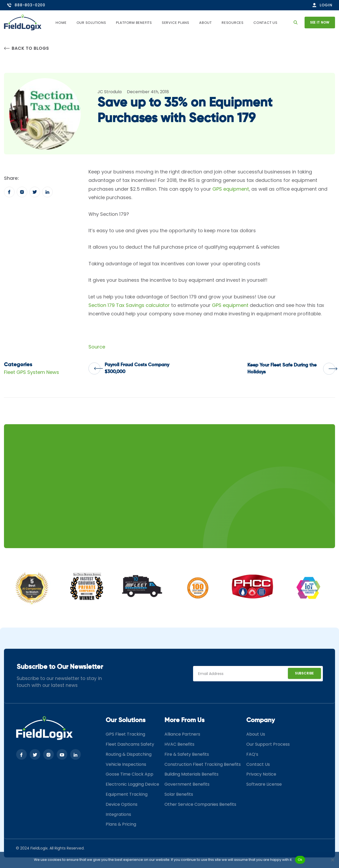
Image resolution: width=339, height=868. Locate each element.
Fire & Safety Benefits (187, 754)
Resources (233, 23)
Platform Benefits (134, 23)
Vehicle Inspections (126, 764)
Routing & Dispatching (129, 754)
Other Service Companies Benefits (200, 804)
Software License (264, 784)
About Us (256, 734)
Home (61, 23)
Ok (300, 860)
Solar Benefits (179, 794)
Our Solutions (91, 23)
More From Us (184, 720)
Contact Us (266, 23)
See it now (320, 22)
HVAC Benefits (179, 744)
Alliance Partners (182, 734)
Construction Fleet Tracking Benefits (203, 764)
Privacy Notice (261, 774)
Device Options (122, 804)
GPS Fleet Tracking (125, 734)
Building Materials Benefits (191, 774)
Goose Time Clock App (130, 774)
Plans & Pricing (121, 824)
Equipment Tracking (127, 794)
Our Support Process (268, 744)
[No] (332, 860)
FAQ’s (252, 754)
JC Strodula (110, 92)
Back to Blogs (26, 48)
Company (261, 720)
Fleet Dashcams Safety (130, 744)
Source (97, 347)
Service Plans (176, 23)
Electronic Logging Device (132, 784)
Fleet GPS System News (32, 372)
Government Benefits (187, 784)
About (206, 23)
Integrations (118, 814)
